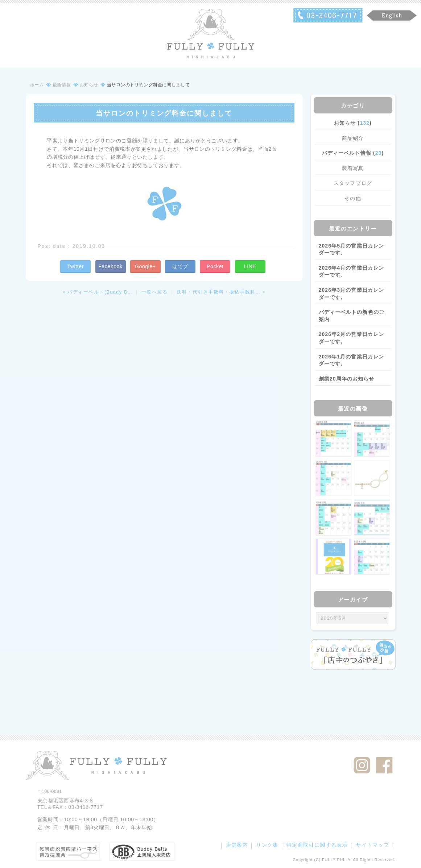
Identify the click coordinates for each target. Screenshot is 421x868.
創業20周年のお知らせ (347, 379)
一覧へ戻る (155, 292)
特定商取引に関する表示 (317, 845)
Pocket (215, 266)
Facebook (110, 266)
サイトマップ (372, 845)
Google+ (145, 266)
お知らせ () (353, 123)
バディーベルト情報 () (353, 153)
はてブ (180, 266)
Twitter (75, 266)
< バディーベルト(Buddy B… (98, 292)
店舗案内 (237, 845)
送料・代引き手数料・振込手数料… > (221, 292)
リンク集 (267, 845)
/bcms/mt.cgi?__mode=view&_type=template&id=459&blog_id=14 (353, 618)
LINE (250, 266)
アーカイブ (353, 600)
